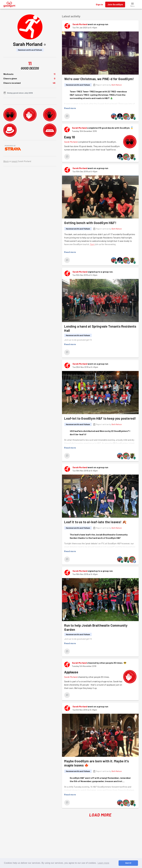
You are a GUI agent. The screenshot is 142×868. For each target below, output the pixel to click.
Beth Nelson (117, 85)
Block (6, 161)
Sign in (99, 4)
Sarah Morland (80, 24)
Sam (92, 244)
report (14, 161)
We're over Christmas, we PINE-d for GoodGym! (99, 79)
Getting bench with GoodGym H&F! (90, 223)
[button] (132, 4)
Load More (100, 815)
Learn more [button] (103, 863)
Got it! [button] (128, 863)
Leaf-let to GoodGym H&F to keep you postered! (100, 418)
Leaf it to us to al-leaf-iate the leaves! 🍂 (95, 522)
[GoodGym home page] (9, 4)
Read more (70, 108)
